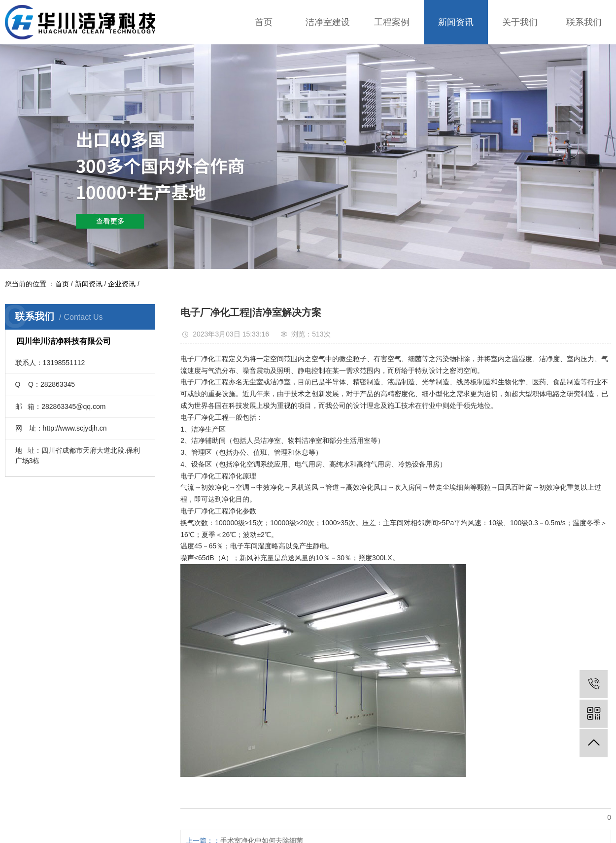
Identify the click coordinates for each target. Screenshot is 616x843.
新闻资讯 (456, 22)
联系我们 (584, 22)
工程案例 (392, 22)
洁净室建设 (328, 22)
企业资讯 (122, 284)
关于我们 (520, 22)
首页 (264, 22)
